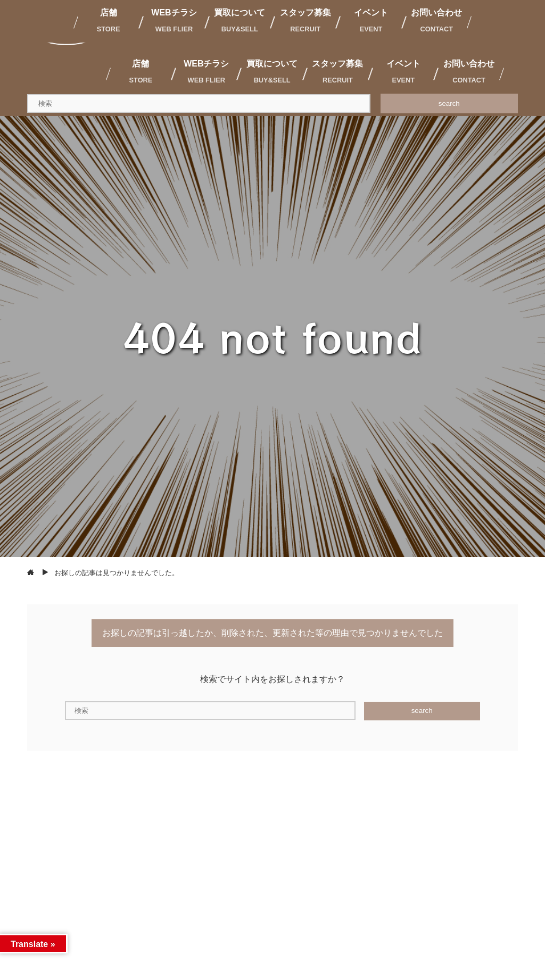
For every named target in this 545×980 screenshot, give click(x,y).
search (449, 103)
